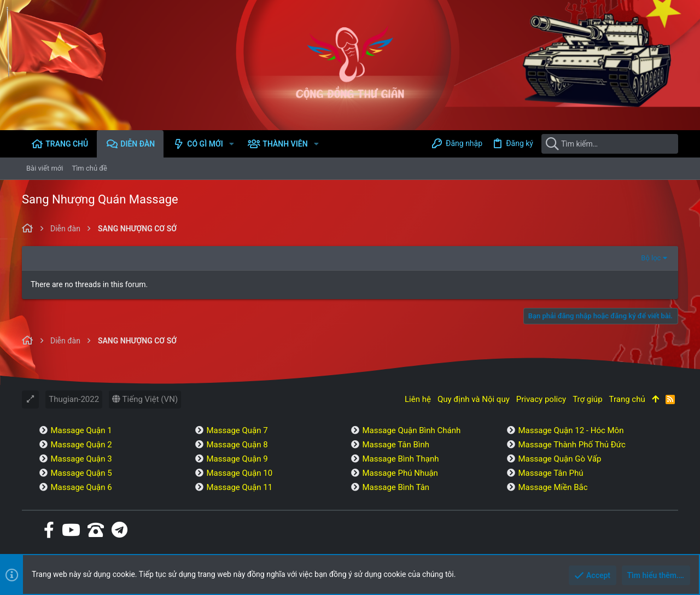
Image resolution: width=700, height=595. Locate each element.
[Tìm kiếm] (610, 144)
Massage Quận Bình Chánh (411, 430)
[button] (232, 144)
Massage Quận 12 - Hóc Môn (571, 430)
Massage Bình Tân (396, 487)
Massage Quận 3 (81, 459)
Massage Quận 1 (81, 430)
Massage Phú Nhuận (400, 473)
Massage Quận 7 (237, 430)
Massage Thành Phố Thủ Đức (571, 445)
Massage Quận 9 (237, 459)
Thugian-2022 (74, 399)
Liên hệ (418, 399)
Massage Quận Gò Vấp (559, 459)
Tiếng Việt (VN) (145, 399)
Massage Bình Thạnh (400, 459)
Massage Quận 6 (81, 487)
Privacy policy (541, 399)
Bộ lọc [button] (651, 258)
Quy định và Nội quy (474, 399)
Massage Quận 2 (81, 445)
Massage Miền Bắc (553, 487)
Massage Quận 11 (239, 487)
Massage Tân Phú (550, 473)
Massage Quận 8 (237, 445)
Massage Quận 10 (239, 473)
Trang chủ (627, 399)
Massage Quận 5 (81, 473)
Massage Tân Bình (396, 445)
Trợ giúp (587, 399)
